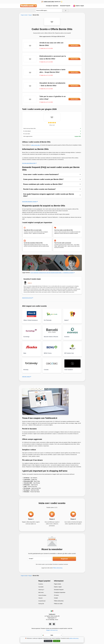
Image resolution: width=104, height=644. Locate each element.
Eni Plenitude (48, 322)
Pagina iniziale (24, 15)
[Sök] (66, 11)
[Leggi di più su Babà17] (72, 316)
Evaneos (67, 338)
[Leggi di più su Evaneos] (72, 332)
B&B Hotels (41, 592)
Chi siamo (56, 595)
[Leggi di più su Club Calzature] (72, 365)
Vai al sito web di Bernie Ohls (30, 165)
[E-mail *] (40, 559)
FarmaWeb (41, 587)
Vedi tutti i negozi (27, 378)
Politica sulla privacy (58, 568)
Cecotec (46, 371)
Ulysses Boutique (43, 595)
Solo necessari (48, 641)
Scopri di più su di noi (28, 300)
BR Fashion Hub (69, 355)
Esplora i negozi (78, 6)
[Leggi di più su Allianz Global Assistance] (32, 316)
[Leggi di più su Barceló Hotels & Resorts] (52, 332)
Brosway (26, 371)
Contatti (56, 598)
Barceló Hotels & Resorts (51, 338)
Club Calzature (69, 371)
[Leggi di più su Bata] (32, 349)
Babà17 (67, 322)
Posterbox (41, 584)
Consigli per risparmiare (52, 6)
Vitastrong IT (41, 590)
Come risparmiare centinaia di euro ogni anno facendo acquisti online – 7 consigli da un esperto (53, 274)
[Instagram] (54, 624)
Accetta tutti (57, 641)
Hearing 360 (41, 604)
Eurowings (27, 338)
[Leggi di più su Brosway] (32, 365)
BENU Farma (48, 355)
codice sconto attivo (36, 145)
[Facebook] (50, 624)
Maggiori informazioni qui (52, 630)
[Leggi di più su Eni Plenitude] (52, 316)
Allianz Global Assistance (31, 322)
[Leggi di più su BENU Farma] (52, 349)
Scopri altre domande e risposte (30, 203)
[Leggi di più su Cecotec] (52, 365)
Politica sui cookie (58, 604)
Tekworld (40, 598)
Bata (25, 355)
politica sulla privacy (74, 638)
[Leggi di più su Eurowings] (32, 332)
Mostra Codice (76, 45)
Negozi (31, 15)
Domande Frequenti (65, 6)
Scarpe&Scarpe (42, 601)
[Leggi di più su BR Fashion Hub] (72, 349)
